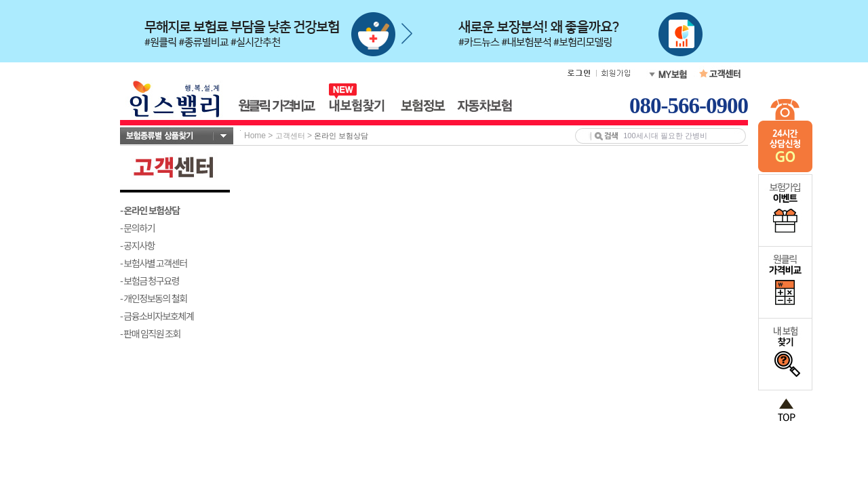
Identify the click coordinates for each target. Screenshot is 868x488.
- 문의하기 (137, 228)
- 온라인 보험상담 (150, 210)
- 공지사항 (137, 245)
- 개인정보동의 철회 (154, 298)
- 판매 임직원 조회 (150, 333)
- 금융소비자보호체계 (157, 316)
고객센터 (290, 136)
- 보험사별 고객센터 (154, 263)
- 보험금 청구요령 (150, 281)
